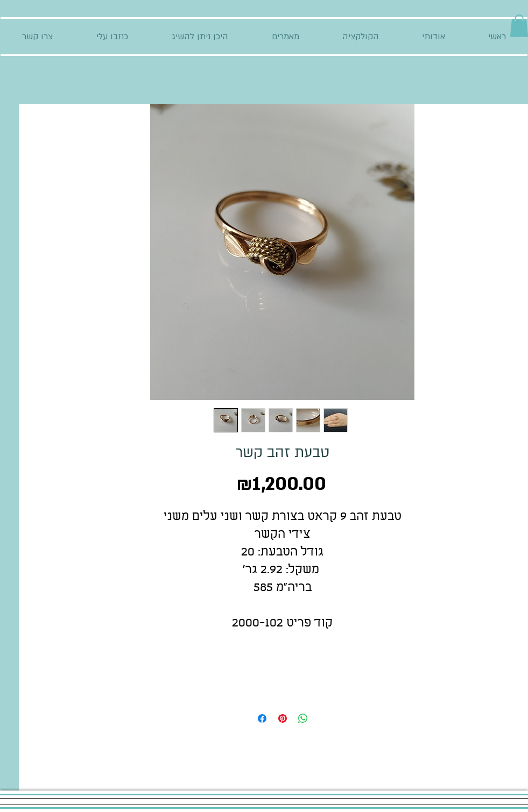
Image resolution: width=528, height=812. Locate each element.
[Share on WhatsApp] (303, 718)
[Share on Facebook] (262, 718)
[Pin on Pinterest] (283, 718)
